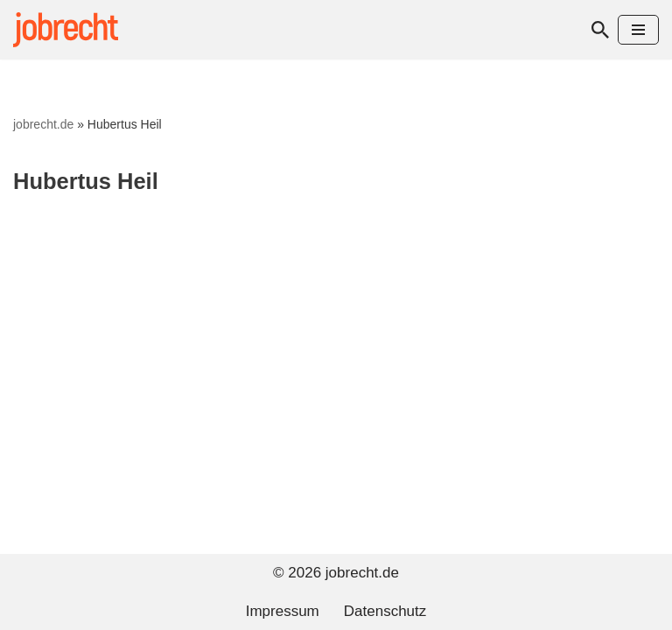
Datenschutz (385, 611)
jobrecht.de (43, 124)
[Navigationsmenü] (638, 30)
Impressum (283, 611)
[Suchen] (600, 30)
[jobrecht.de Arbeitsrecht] (66, 30)
